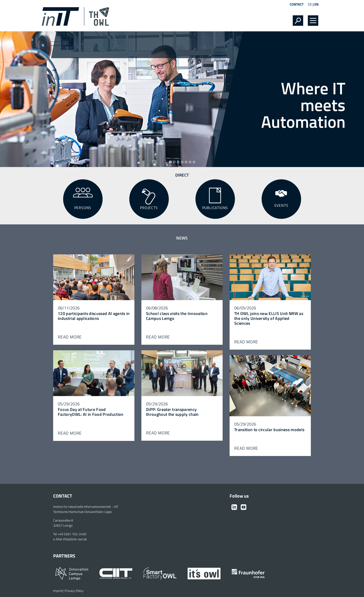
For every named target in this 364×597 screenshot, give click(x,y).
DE (310, 4)
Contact (297, 4)
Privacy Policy (74, 591)
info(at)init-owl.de (75, 539)
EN (316, 4)
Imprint (58, 591)
